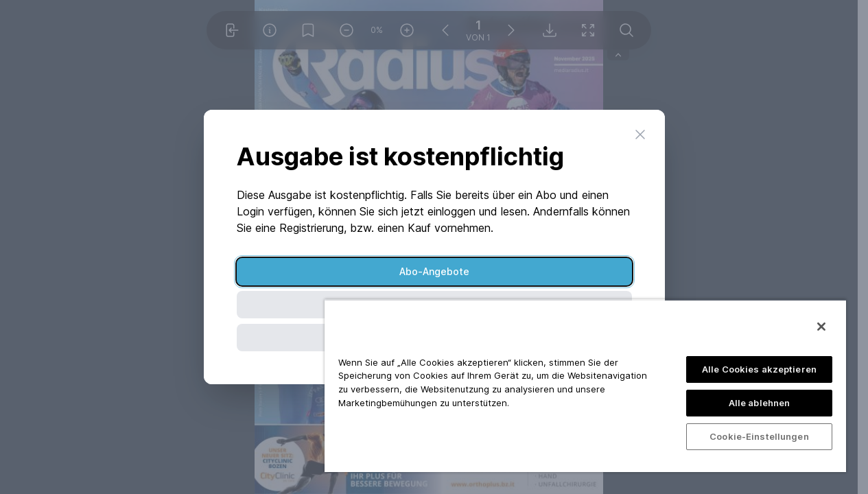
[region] (585, 386)
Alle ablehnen (760, 403)
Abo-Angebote (434, 271)
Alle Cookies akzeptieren (759, 369)
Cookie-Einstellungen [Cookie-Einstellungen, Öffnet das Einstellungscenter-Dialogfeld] (759, 436)
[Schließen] (821, 327)
